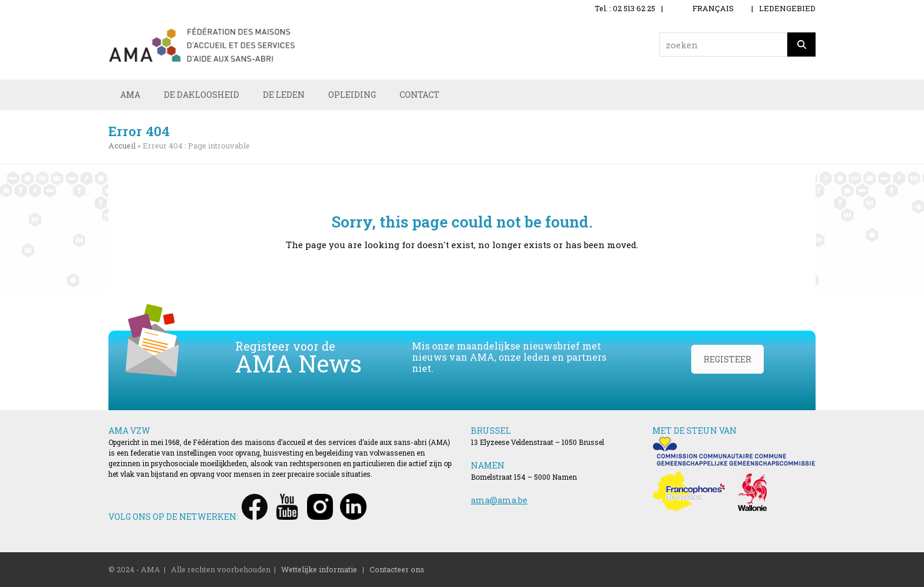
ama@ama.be (499, 500)
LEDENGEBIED (787, 8)
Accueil (122, 146)
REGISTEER (727, 359)
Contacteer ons (397, 569)
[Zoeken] (801, 44)
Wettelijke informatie (319, 569)
